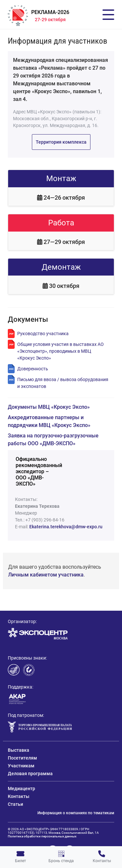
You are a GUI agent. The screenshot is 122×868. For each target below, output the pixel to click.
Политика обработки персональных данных (42, 836)
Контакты (102, 857)
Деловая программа (30, 774)
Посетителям (22, 758)
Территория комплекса (61, 142)
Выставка (19, 750)
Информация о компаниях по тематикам (76, 813)
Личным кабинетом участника (46, 575)
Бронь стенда (61, 857)
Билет (20, 857)
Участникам (21, 766)
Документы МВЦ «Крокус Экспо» (49, 407)
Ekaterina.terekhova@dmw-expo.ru (66, 527)
